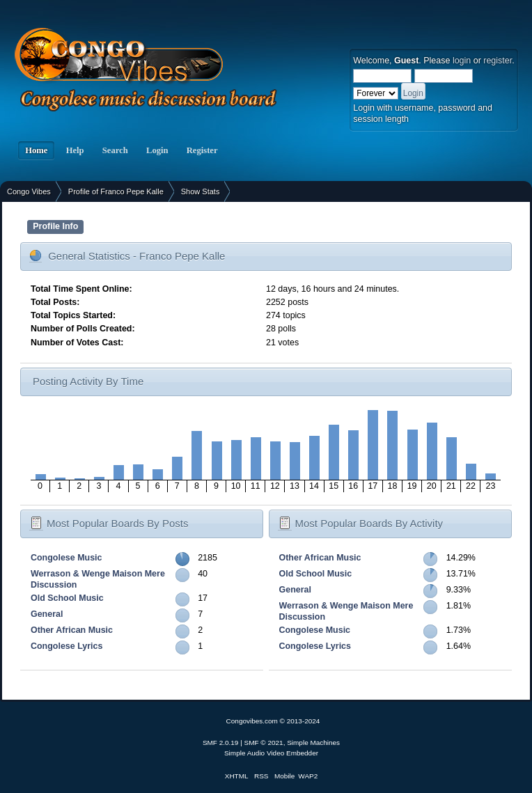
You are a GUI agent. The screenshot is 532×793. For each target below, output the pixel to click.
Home (36, 150)
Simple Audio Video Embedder (271, 753)
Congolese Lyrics (66, 646)
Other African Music (72, 630)
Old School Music (67, 598)
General (47, 614)
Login (157, 150)
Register (202, 150)
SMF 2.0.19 (221, 743)
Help (75, 150)
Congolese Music (66, 558)
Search (115, 150)
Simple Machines (313, 743)
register (498, 61)
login (462, 61)
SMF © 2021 (264, 743)
